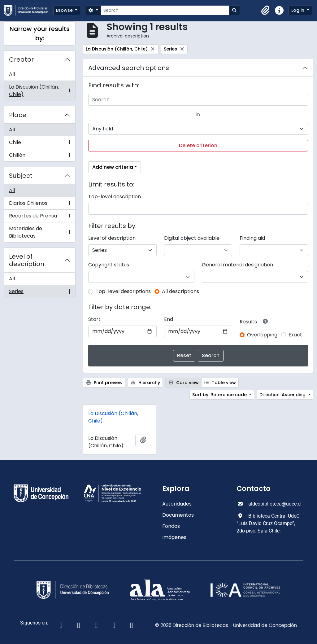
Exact (295, 335)
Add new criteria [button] (113, 167)
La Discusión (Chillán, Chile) (39, 91)
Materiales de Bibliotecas (39, 232)
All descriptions (180, 291)
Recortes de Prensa (39, 217)
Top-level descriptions (123, 291)
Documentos (178, 515)
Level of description (27, 260)
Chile (39, 144)
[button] (266, 11)
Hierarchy (145, 383)
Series (39, 293)
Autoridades (177, 504)
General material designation (237, 265)
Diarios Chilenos (39, 205)
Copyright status (109, 265)
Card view (183, 383)
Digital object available (192, 238)
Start (94, 319)
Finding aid (252, 238)
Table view (220, 383)
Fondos (171, 526)
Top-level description (115, 197)
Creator (21, 59)
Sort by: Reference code (220, 395)
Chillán (39, 156)
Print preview (104, 383)
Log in (298, 10)
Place (18, 115)
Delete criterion (198, 145)
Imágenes (174, 537)
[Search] (165, 10)
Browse (65, 10)
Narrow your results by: (40, 33)
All (12, 74)
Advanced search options (129, 68)
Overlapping (262, 335)
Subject (21, 176)
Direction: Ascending (283, 395)
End (169, 319)
